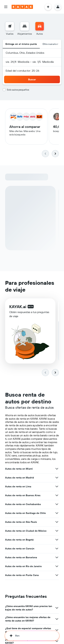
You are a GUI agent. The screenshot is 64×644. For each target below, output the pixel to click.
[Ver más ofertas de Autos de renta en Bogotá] (57, 540)
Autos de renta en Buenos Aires (23, 495)
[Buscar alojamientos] (25, 26)
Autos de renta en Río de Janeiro (23, 566)
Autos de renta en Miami (19, 469)
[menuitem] (10, 29)
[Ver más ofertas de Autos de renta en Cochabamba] (57, 504)
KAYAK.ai (18, 307)
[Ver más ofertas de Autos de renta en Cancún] (57, 549)
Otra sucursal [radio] (50, 44)
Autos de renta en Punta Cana (22, 575)
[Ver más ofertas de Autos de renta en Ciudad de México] (57, 531)
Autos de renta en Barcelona (21, 557)
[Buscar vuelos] (10, 26)
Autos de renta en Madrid (20, 478)
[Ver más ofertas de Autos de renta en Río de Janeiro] (57, 566)
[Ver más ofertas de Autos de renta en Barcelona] (57, 557)
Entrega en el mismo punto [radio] (21, 44)
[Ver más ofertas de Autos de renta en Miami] (57, 469)
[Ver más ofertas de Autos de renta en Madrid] (57, 478)
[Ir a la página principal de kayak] (22, 7)
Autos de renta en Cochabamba (23, 504)
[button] (6, 7)
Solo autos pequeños (18, 90)
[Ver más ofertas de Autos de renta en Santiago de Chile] (57, 513)
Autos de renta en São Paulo (21, 522)
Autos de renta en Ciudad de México (26, 531)
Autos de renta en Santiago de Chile (25, 513)
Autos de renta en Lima (18, 486)
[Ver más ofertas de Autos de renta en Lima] (57, 486)
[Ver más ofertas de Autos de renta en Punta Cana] (57, 575)
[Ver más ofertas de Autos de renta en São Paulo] (57, 522)
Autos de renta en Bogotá (19, 540)
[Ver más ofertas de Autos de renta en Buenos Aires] (57, 495)
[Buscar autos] (40, 26)
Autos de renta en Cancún (20, 549)
